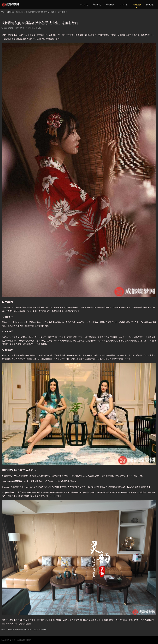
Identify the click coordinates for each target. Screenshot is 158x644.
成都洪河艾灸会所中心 (37, 629)
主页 (3, 12)
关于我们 (97, 5)
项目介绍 (124, 5)
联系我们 (150, 5)
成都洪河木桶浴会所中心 (17, 629)
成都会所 (110, 5)
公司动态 (19, 12)
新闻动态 (137, 5)
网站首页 (84, 5)
